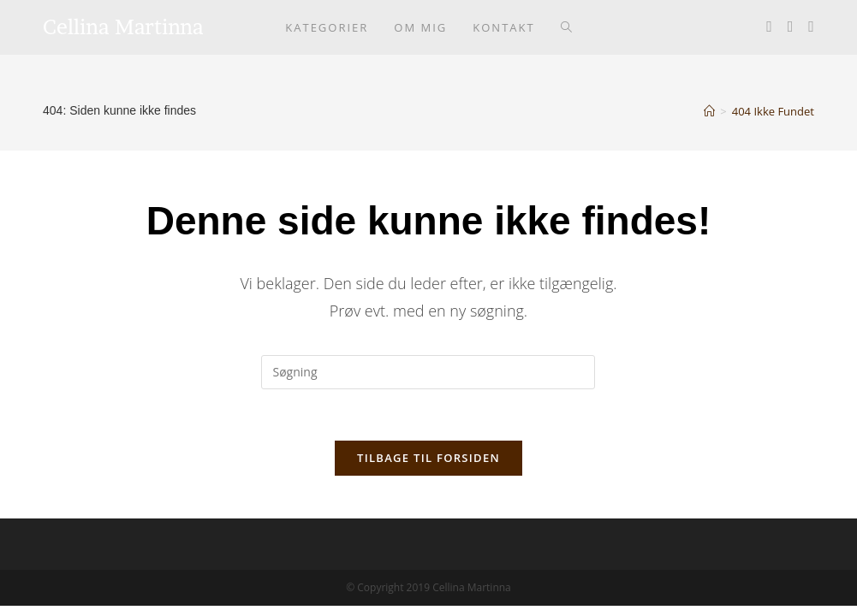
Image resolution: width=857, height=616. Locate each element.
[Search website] (566, 27)
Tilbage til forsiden (428, 458)
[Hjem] (709, 111)
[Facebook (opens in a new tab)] (769, 26)
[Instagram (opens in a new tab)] (791, 26)
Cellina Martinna (123, 27)
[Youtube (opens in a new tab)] (811, 26)
